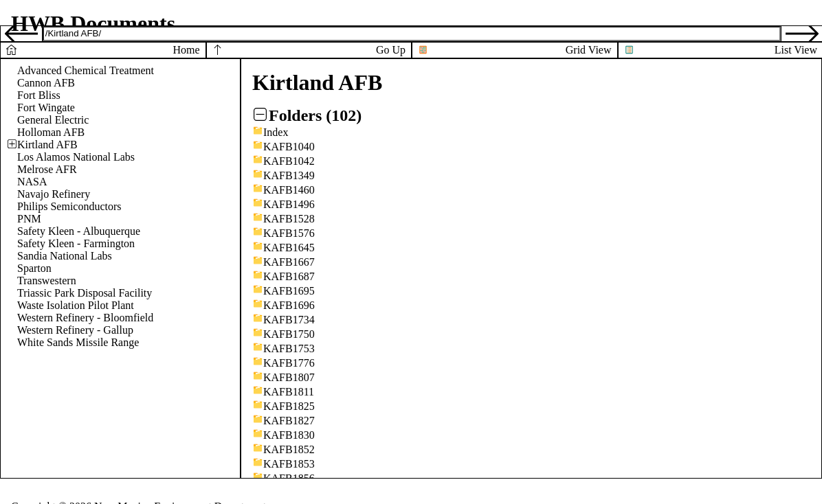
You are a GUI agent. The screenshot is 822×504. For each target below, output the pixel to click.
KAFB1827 (289, 421)
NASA (32, 182)
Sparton (34, 268)
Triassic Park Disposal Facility (85, 293)
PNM (29, 219)
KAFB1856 (289, 478)
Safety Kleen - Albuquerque (79, 231)
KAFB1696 (289, 305)
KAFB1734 (289, 320)
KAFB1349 (289, 175)
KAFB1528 (289, 219)
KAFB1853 (289, 464)
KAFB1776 (289, 363)
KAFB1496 (289, 204)
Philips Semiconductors (69, 206)
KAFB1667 (289, 262)
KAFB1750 (289, 334)
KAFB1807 (289, 377)
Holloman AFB (51, 132)
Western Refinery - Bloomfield (85, 318)
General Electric (53, 120)
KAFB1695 (289, 291)
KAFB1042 (289, 161)
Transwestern (47, 280)
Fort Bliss (39, 95)
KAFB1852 (289, 449)
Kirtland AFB (47, 145)
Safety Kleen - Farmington (76, 243)
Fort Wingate (46, 107)
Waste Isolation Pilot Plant (76, 305)
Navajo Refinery (54, 194)
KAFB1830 (289, 435)
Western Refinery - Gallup (75, 330)
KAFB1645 (289, 248)
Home (186, 50)
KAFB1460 (289, 190)
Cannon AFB (46, 83)
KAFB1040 (289, 147)
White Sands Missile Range (78, 342)
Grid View (589, 50)
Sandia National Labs (65, 256)
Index (276, 132)
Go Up (391, 50)
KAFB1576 (289, 233)
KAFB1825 (289, 406)
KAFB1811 (289, 392)
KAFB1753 (289, 348)
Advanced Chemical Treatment (86, 70)
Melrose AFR (47, 169)
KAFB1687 (289, 276)
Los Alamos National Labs (76, 157)
